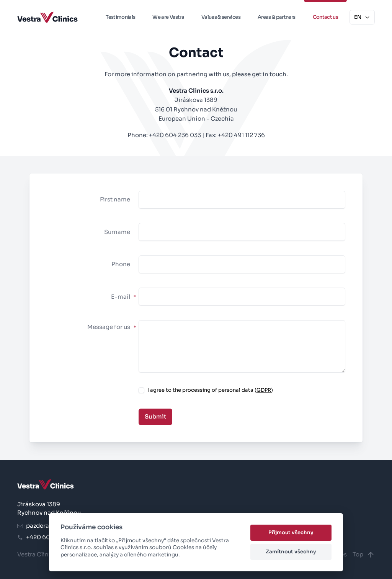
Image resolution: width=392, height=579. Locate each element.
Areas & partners (277, 17)
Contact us (326, 17)
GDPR (264, 390)
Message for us (112, 327)
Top (364, 555)
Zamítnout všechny (291, 552)
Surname (117, 232)
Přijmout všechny (291, 532)
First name (115, 199)
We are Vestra (168, 17)
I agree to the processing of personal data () (210, 390)
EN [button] (362, 17)
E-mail (123, 297)
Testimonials (120, 17)
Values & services (221, 17)
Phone (121, 264)
